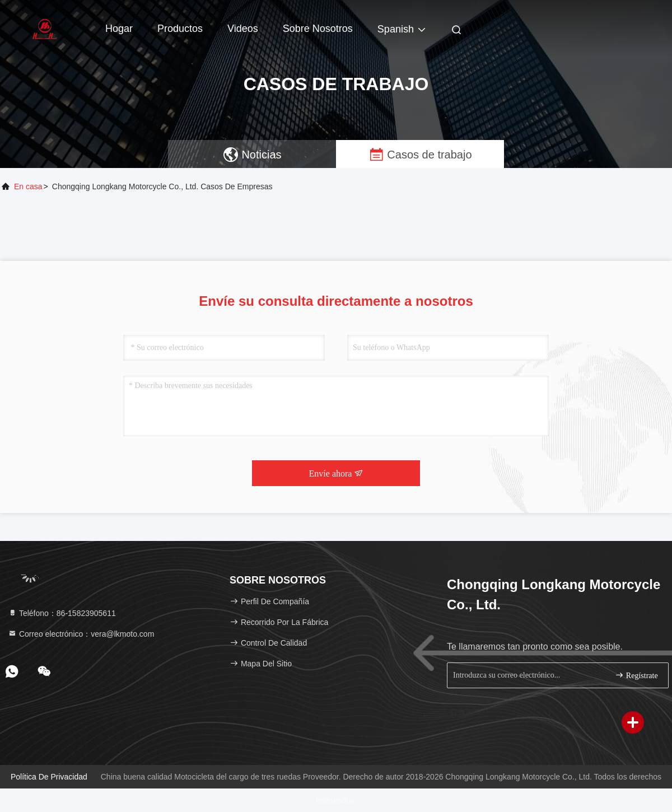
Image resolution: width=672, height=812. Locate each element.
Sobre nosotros (318, 29)
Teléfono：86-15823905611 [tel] (62, 613)
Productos (180, 29)
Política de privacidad (49, 777)
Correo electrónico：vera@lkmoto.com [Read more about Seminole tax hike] (81, 634)
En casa (28, 186)
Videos (243, 29)
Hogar (119, 29)
